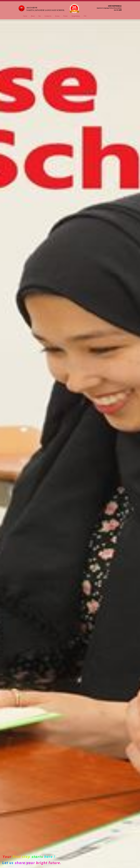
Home (25, 16)
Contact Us (48, 16)
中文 (85, 16)
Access (57, 16)
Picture (65, 16)
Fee (40, 16)
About (33, 16)
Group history (76, 16)
